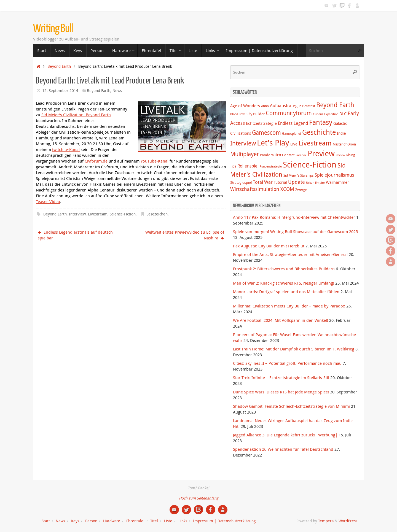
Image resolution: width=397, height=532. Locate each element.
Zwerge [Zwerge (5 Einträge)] (301, 190)
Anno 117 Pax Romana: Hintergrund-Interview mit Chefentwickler (294, 217)
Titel (154, 521)
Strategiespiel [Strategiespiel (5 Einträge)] (241, 182)
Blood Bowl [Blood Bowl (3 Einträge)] (238, 114)
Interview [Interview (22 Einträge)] (243, 143)
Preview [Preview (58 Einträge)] (321, 153)
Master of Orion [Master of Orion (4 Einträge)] (344, 144)
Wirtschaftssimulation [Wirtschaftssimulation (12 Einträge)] (255, 189)
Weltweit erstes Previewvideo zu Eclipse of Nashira (185, 235)
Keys (75, 521)
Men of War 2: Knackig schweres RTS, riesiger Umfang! (284, 283)
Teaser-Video (48, 201)
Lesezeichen (157, 214)
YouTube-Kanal (155, 161)
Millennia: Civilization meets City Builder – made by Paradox (289, 306)
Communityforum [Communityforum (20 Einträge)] (289, 113)
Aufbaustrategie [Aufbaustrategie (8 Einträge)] (285, 106)
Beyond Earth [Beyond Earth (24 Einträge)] (335, 105)
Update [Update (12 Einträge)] (297, 182)
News (117, 91)
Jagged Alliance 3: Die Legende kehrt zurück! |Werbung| (285, 435)
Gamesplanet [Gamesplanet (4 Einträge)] (292, 133)
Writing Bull (53, 29)
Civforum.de (96, 161)
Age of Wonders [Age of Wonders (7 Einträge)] (245, 106)
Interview (77, 214)
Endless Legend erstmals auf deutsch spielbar (75, 235)
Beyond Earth (59, 66)
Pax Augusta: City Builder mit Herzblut (269, 246)
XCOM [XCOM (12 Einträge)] (287, 189)
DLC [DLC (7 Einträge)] (343, 114)
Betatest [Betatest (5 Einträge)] (309, 106)
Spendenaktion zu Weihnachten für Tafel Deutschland (283, 449)
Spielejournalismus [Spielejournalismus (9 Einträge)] (334, 175)
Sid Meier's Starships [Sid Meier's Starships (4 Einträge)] (298, 175)
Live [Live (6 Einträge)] (294, 144)
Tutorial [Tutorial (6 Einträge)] (280, 182)
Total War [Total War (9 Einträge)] (263, 182)
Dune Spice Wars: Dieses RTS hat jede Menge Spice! (281, 392)
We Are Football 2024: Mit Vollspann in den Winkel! (281, 320)
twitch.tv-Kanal (66, 149)
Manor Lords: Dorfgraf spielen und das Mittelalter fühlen (286, 291)
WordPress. (348, 521)
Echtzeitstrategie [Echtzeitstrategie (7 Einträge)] (261, 123)
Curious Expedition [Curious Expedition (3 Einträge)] (326, 114)
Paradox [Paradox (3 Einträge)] (301, 155)
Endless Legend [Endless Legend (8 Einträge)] (293, 123)
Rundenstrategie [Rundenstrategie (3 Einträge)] (271, 166)
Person (91, 521)
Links (183, 521)
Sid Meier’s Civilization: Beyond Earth (76, 115)
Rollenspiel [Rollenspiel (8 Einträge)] (248, 166)
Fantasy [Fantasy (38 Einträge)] (321, 122)
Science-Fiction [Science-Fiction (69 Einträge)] (310, 164)
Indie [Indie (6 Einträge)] (341, 133)
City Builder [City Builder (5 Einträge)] (256, 114)
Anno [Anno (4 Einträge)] (265, 106)
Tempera (326, 521)
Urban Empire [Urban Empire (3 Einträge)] (315, 183)
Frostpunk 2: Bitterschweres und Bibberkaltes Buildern (284, 269)
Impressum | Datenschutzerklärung (224, 521)
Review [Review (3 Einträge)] (340, 155)
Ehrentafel (135, 521)
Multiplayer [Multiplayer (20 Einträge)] (245, 154)
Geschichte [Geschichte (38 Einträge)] (319, 132)
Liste (168, 521)
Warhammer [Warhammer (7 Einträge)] (337, 182)
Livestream (98, 214)
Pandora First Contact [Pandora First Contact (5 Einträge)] (277, 155)
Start (46, 521)
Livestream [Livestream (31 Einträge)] (315, 143)
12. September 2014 (60, 91)
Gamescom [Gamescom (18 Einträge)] (266, 133)
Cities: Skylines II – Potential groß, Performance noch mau (287, 363)
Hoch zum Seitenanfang (199, 498)
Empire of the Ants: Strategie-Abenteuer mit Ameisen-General (290, 254)
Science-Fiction (123, 214)
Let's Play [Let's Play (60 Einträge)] (273, 142)
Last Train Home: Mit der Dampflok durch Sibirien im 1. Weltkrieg (294, 349)
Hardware (112, 521)
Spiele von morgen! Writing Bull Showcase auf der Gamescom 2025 (295, 231)
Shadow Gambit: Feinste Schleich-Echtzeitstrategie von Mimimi (291, 406)
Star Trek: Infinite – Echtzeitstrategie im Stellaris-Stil (281, 377)
